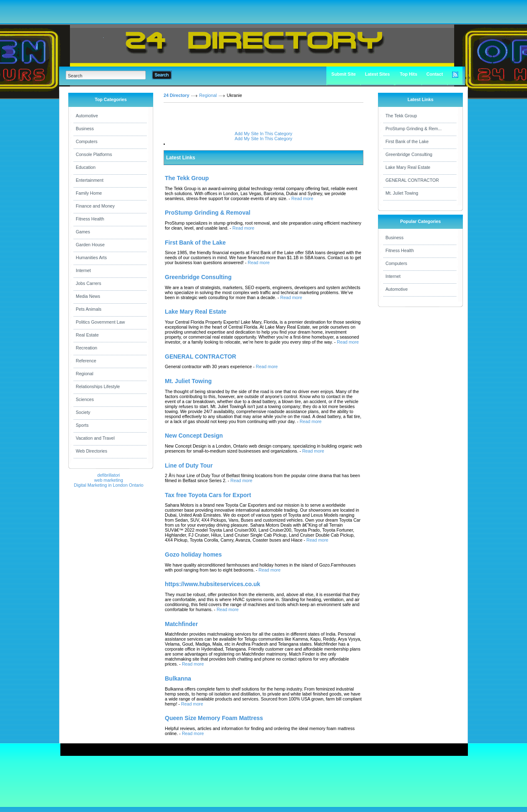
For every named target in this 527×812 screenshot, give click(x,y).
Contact (435, 74)
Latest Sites (378, 74)
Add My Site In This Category (263, 134)
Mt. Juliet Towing (402, 193)
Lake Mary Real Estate (408, 167)
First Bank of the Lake (407, 141)
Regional (85, 374)
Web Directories (92, 451)
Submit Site (344, 74)
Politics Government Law (100, 322)
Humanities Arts (91, 257)
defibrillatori (109, 475)
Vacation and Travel (95, 438)
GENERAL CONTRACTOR (412, 180)
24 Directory (176, 95)
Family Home (89, 193)
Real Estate (87, 335)
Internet (83, 270)
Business (85, 129)
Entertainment (89, 180)
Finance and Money (95, 206)
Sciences (85, 399)
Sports (82, 425)
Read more (302, 198)
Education (86, 167)
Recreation (87, 348)
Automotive (87, 116)
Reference (86, 361)
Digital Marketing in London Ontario (108, 485)
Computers (87, 141)
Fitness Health (90, 219)
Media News (88, 296)
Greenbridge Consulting (409, 154)
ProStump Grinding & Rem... (414, 129)
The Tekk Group (401, 116)
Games (83, 232)
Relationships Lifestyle (98, 386)
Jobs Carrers (88, 283)
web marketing (108, 480)
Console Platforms (94, 154)
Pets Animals (89, 309)
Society (83, 412)
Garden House (90, 245)
